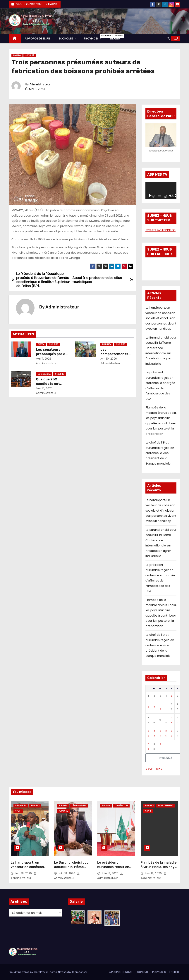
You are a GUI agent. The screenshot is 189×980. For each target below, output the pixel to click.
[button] (168, 38)
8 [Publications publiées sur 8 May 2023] (148, 707)
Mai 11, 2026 (44, 359)
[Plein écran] (174, 196)
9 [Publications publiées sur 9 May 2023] (154, 707)
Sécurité (30, 55)
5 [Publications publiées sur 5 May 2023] (172, 696)
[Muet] (171, 196)
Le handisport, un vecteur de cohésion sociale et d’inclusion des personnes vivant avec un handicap (161, 318)
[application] (161, 191)
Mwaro (17, 55)
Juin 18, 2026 (24, 873)
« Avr (149, 769)
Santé (148, 811)
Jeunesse (63, 811)
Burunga (107, 344)
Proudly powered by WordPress (28, 972)
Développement (79, 806)
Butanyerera (44, 374)
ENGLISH (115, 39)
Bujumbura (21, 806)
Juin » (159, 769)
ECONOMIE (67, 39)
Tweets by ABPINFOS (160, 230)
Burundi (35, 806)
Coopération (121, 806)
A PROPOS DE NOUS (38, 39)
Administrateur (40, 85)
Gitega (41, 344)
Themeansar (80, 972)
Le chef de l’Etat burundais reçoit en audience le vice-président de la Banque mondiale (160, 453)
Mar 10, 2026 (44, 388)
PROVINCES (95, 37)
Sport (18, 811)
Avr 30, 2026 (109, 359)
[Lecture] (150, 196)
